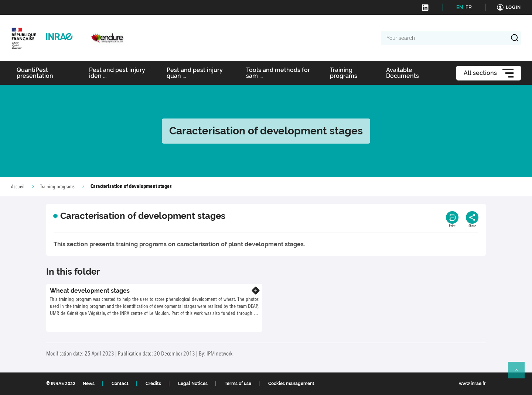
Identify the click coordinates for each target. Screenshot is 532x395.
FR (469, 7)
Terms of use (238, 384)
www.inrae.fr (472, 384)
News (89, 384)
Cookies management (291, 384)
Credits (153, 384)
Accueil (18, 187)
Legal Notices (193, 384)
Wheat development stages (90, 291)
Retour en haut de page (519, 373)
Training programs (57, 187)
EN (460, 7)
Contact (120, 384)
